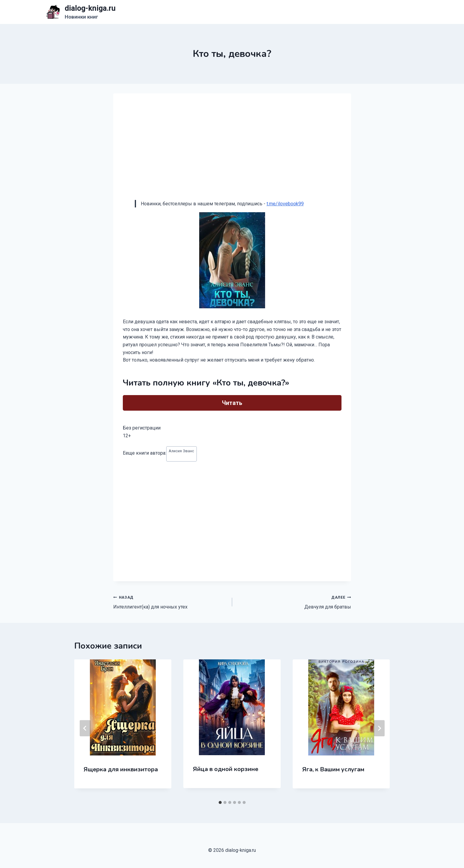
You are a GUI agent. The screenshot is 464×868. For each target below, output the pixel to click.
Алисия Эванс (181, 451)
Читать (232, 403)
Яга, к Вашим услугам (333, 769)
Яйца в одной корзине (226, 769)
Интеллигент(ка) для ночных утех (170, 602)
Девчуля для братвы (294, 602)
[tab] (220, 802)
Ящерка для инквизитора (121, 769)
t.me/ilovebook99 (285, 204)
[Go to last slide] (85, 728)
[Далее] (379, 728)
